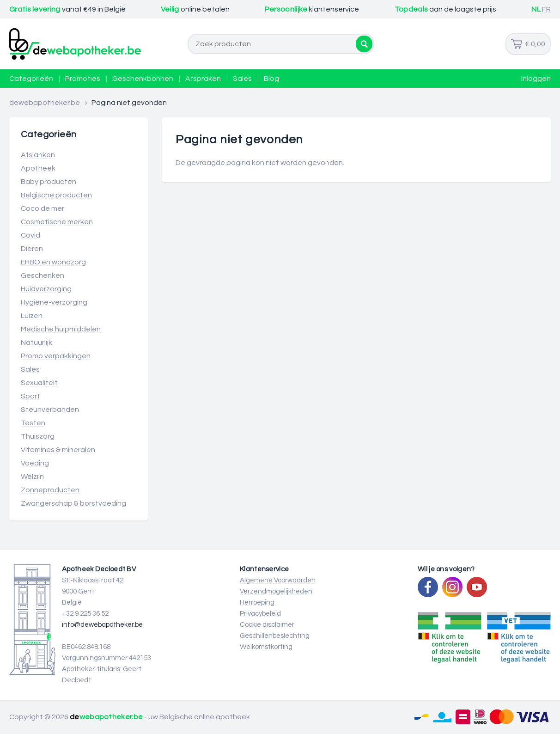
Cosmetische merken (57, 222)
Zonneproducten (50, 490)
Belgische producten (56, 195)
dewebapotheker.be (45, 103)
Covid (30, 235)
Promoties (83, 79)
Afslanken (38, 155)
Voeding (35, 463)
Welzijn (32, 477)
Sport (30, 396)
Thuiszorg (38, 436)
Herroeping (257, 602)
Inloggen (536, 79)
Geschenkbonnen (143, 79)
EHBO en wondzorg (53, 262)
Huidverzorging (46, 289)
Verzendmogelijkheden (276, 591)
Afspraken (203, 79)
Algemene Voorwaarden (278, 580)
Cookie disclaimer (267, 625)
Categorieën (31, 79)
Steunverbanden (50, 410)
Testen (33, 423)
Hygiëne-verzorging (54, 302)
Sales (242, 79)
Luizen (32, 316)
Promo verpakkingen (56, 356)
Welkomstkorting (266, 647)
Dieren (32, 249)
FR (546, 9)
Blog (271, 79)
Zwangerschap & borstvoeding (73, 503)
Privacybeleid (260, 614)
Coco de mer (43, 208)
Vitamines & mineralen (58, 450)
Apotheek (38, 168)
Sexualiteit (39, 383)
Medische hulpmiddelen (61, 329)
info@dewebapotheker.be (102, 625)
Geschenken (43, 275)
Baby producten (49, 182)
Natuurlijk (37, 343)
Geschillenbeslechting (275, 636)
